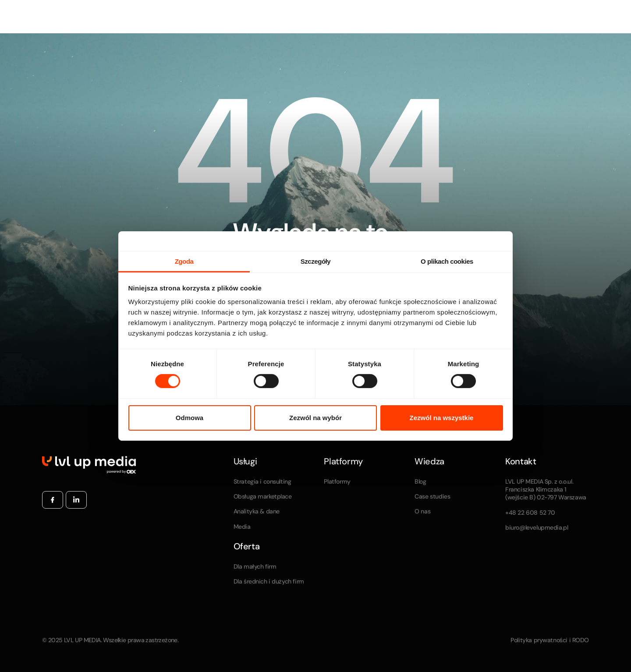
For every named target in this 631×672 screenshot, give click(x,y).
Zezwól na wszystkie (442, 418)
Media (242, 527)
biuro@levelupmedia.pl (537, 527)
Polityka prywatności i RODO (550, 640)
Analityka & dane (257, 511)
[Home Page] (89, 464)
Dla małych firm (255, 566)
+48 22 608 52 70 (530, 513)
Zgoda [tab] (184, 261)
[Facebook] (53, 500)
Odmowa (190, 418)
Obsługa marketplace (263, 496)
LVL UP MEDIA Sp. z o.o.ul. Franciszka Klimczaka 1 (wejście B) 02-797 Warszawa (546, 489)
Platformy (337, 481)
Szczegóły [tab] (315, 261)
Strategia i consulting (262, 481)
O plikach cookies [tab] (447, 261)
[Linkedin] (76, 500)
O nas (422, 511)
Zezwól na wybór (315, 418)
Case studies (432, 496)
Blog (420, 481)
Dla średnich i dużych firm (269, 581)
